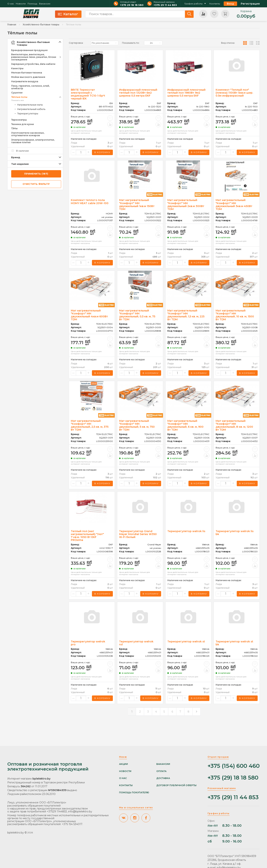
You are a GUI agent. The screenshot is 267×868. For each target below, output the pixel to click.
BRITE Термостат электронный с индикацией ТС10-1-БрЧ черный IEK (88, 94)
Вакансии (45, 4)
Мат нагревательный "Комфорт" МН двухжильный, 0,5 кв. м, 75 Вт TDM (137, 315)
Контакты (215, 4)
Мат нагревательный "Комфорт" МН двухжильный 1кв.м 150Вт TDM (137, 204)
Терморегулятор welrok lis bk (235, 533)
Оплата (161, 771)
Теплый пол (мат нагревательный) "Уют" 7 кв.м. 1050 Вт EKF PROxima (87, 536)
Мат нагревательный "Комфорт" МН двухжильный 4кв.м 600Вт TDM (89, 315)
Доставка (163, 778)
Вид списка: (228, 43)
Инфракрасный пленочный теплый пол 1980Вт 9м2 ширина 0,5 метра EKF (186, 93)
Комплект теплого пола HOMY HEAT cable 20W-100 (90, 202)
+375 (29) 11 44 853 (233, 797)
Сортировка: (76, 43)
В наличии (22, 151)
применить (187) (36, 174)
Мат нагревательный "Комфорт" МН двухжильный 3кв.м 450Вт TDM (234, 204)
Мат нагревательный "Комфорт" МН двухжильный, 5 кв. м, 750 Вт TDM (137, 425)
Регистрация (250, 4)
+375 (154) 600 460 (234, 766)
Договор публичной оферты (176, 785)
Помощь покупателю (134, 793)
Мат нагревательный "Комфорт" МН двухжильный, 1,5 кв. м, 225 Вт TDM (186, 315)
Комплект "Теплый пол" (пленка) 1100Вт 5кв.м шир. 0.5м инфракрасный (234, 93)
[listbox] (105, 43)
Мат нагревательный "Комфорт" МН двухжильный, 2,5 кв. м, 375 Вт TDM (90, 425)
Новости (21, 4)
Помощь (32, 4)
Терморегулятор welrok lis (186, 531)
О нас (11, 4)
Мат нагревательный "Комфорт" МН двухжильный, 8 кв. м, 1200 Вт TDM (234, 425)
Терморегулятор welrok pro (88, 643)
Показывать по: (131, 43)
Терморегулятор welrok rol (136, 643)
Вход (230, 4)
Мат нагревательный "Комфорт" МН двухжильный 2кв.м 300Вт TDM (186, 204)
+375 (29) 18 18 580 (233, 778)
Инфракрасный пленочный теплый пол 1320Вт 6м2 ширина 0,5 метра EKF (138, 93)
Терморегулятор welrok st (186, 642)
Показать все (18, 100)
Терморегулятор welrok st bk (234, 643)
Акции (123, 764)
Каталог (68, 14)
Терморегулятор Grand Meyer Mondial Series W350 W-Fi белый (138, 534)
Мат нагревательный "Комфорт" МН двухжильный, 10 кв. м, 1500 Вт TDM (235, 315)
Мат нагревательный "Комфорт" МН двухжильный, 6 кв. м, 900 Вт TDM (185, 425)
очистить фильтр (36, 184)
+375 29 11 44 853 (165, 5)
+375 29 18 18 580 (132, 5)
